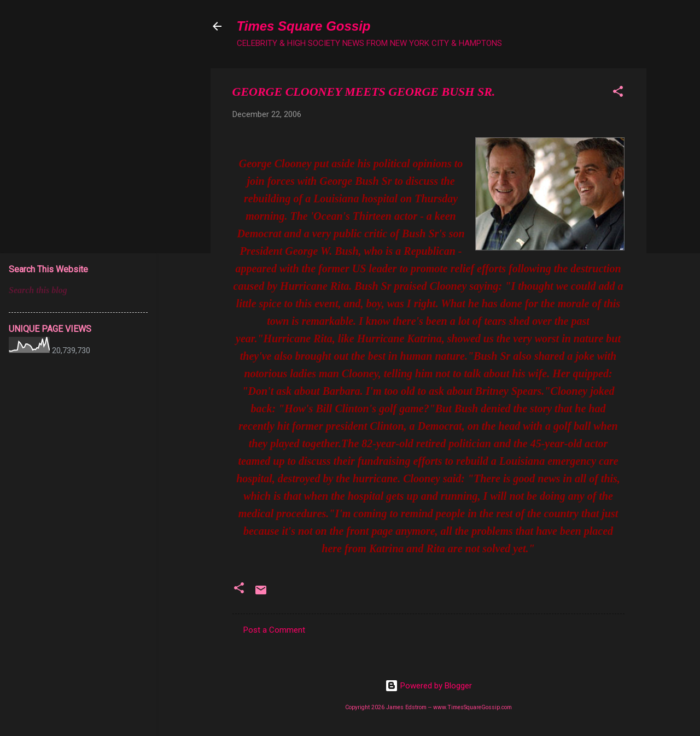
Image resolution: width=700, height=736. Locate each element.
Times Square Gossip (304, 26)
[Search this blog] (78, 290)
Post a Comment (274, 630)
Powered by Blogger (428, 686)
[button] (618, 93)
